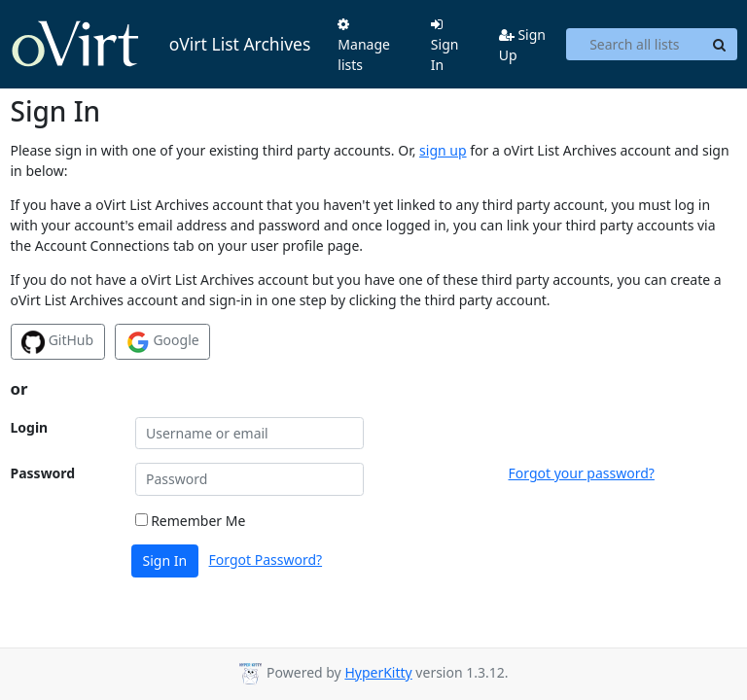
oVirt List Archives (161, 45)
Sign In (445, 46)
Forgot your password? (582, 473)
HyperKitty (378, 672)
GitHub (57, 342)
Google (163, 342)
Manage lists (364, 46)
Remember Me (191, 521)
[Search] (720, 45)
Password (43, 473)
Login (30, 427)
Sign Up (522, 45)
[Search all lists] (634, 45)
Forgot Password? (266, 560)
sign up (443, 150)
